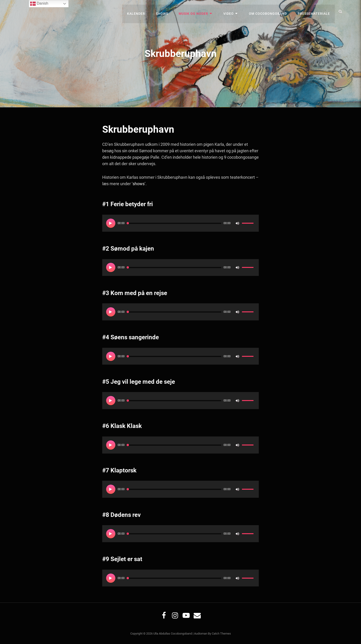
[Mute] (237, 223)
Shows (166, 12)
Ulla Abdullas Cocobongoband (173, 634)
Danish (39, 4)
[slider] (174, 223)
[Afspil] (111, 223)
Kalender (140, 12)
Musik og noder (197, 12)
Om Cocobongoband (269, 12)
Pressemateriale (314, 12)
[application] (180, 223)
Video (231, 12)
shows (138, 184)
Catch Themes (221, 634)
